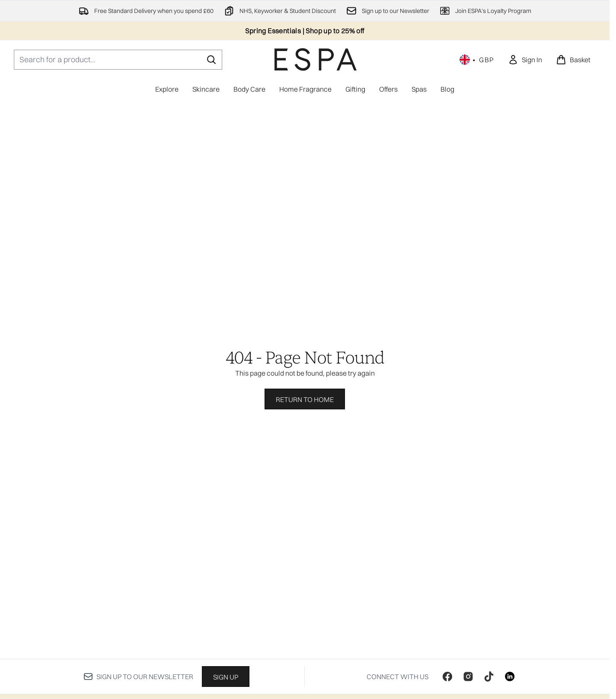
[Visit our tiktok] (489, 677)
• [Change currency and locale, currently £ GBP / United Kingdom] (477, 60)
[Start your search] (118, 60)
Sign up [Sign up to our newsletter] (226, 677)
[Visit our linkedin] (510, 677)
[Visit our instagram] (468, 677)
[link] (525, 60)
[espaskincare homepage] (316, 59)
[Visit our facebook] (447, 677)
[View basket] (573, 60)
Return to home (305, 399)
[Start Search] (211, 60)
